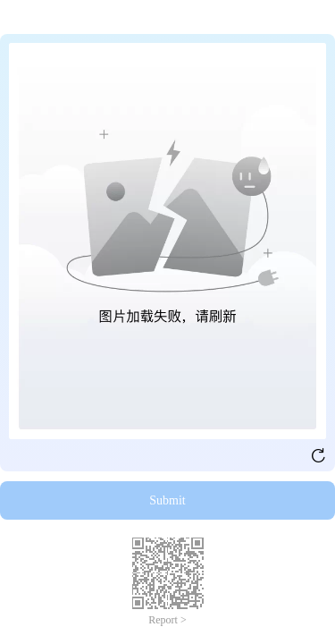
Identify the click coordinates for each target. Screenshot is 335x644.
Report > (167, 620)
